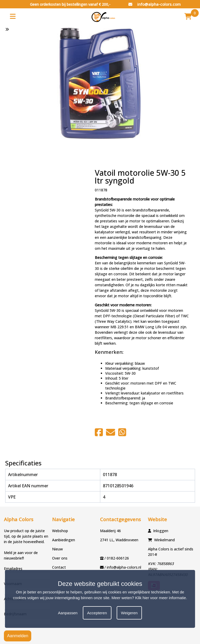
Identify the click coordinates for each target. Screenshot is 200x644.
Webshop (60, 531)
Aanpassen (68, 613)
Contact (59, 567)
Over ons (60, 558)
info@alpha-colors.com (155, 4)
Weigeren (129, 613)
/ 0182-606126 (117, 558)
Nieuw (57, 549)
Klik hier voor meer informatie (161, 598)
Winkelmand (164, 540)
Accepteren (97, 613)
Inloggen (161, 531)
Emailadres (13, 569)
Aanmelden (18, 636)
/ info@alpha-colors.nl (123, 567)
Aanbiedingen (64, 540)
